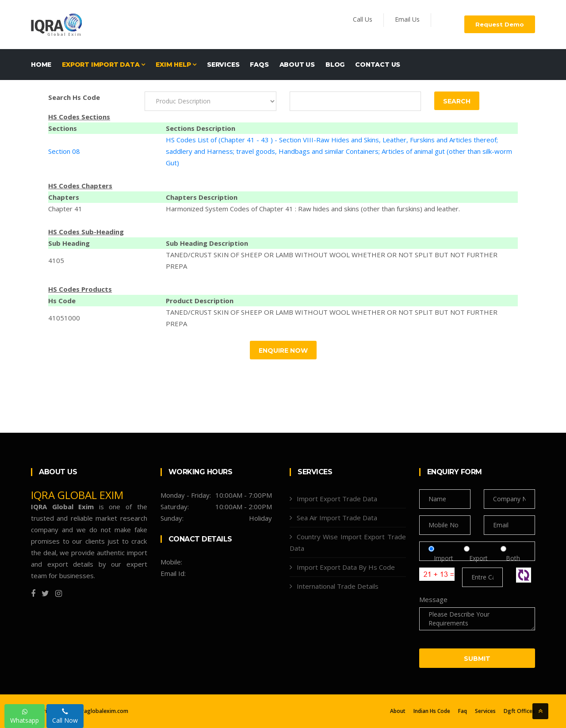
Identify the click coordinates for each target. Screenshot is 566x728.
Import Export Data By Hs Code (346, 567)
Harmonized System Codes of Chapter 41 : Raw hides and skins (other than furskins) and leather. (313, 209)
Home (41, 65)
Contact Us (378, 65)
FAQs (259, 65)
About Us (297, 65)
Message (433, 599)
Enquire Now (283, 351)
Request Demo (500, 24)
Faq (463, 711)
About (398, 711)
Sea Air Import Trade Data (337, 518)
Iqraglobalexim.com (102, 711)
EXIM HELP (176, 65)
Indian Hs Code (432, 711)
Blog (335, 65)
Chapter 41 (65, 209)
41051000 (64, 318)
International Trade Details (338, 586)
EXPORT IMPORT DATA (103, 65)
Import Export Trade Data (337, 499)
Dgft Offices (519, 711)
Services (223, 65)
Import (444, 558)
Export (479, 558)
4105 (56, 260)
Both (510, 558)
